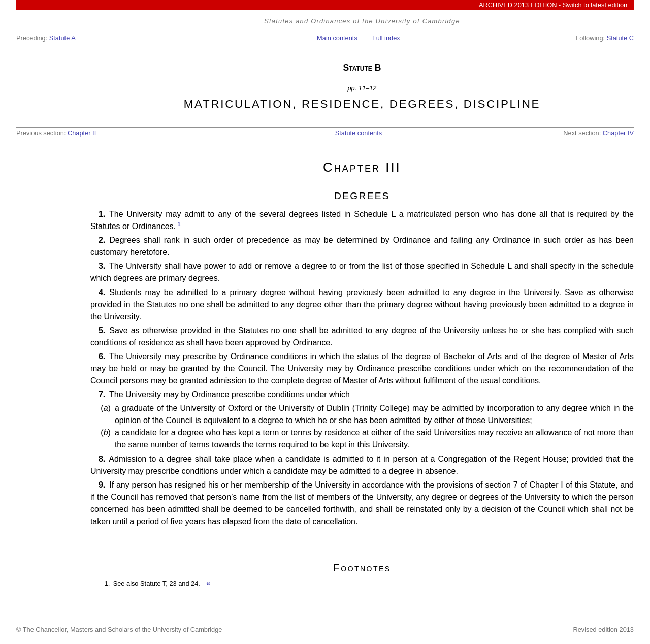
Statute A (62, 38)
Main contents (337, 38)
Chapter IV (618, 133)
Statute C (620, 38)
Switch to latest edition (595, 5)
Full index (385, 38)
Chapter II (82, 133)
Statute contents (359, 133)
